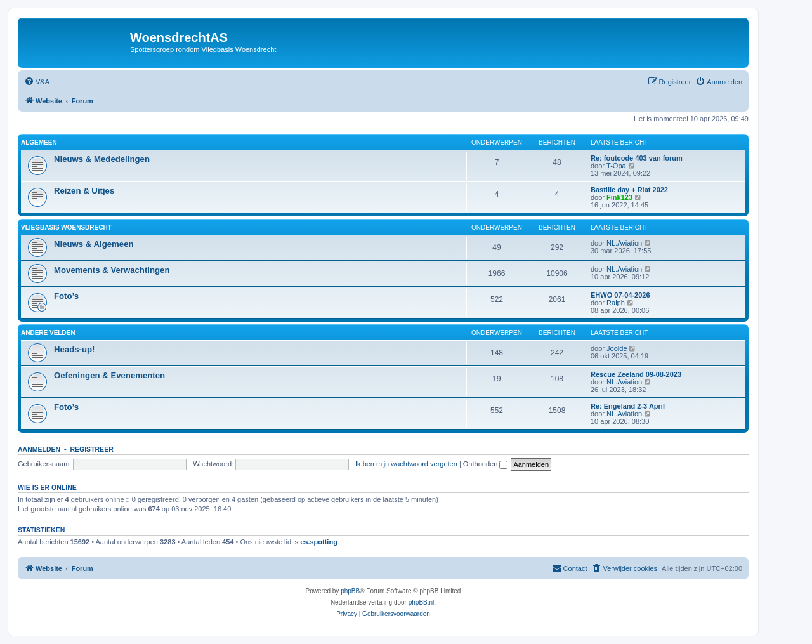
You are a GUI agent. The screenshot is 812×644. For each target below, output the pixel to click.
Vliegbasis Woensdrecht (66, 227)
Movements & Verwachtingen (112, 270)
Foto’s (66, 296)
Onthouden (486, 464)
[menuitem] (37, 82)
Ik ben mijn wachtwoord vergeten (406, 464)
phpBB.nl (422, 602)
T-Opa (616, 166)
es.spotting (319, 542)
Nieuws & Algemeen (94, 244)
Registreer (91, 449)
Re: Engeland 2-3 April (628, 406)
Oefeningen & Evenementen (109, 375)
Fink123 (619, 197)
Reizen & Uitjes (84, 191)
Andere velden (48, 333)
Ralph (616, 303)
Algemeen (39, 142)
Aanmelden (39, 449)
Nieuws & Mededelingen (102, 159)
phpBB (350, 591)
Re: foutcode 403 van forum (637, 158)
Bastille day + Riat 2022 (629, 190)
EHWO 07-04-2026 (620, 295)
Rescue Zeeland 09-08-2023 (636, 374)
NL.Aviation (624, 243)
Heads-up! (74, 349)
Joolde (617, 348)
